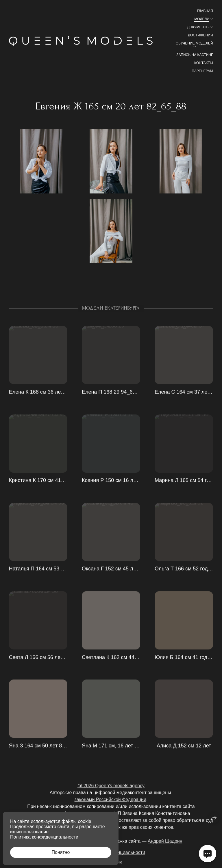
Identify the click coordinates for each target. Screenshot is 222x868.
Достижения (200, 35)
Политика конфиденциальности (44, 837)
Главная (205, 11)
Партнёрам (202, 71)
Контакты (204, 63)
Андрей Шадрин (165, 850)
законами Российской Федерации (110, 808)
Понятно (61, 852)
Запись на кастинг (195, 55)
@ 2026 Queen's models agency (111, 794)
